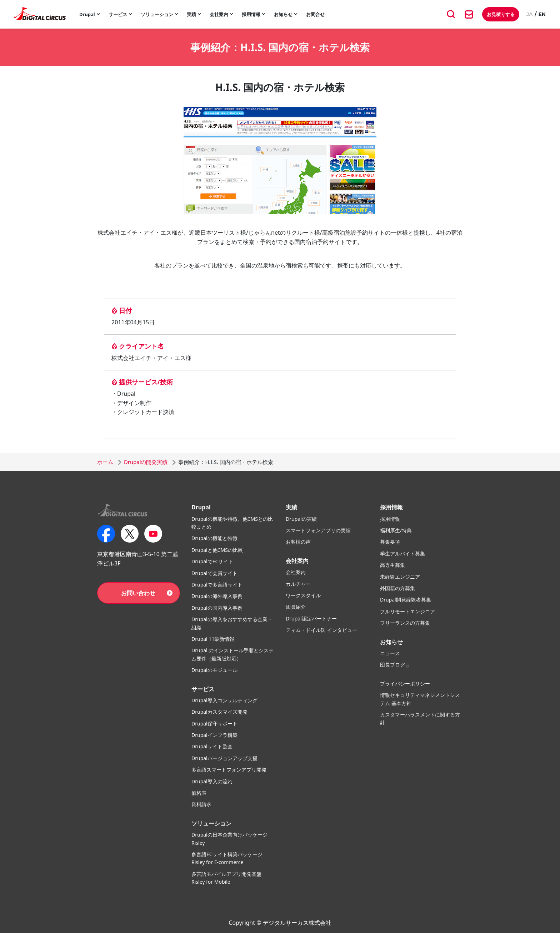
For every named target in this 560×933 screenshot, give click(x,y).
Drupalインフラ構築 (214, 735)
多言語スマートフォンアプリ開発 (229, 770)
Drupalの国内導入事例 (217, 608)
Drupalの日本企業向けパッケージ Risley (229, 839)
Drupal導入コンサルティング (224, 700)
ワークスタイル (303, 595)
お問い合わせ (138, 593)
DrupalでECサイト (212, 561)
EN (542, 14)
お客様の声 (298, 542)
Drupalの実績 (301, 519)
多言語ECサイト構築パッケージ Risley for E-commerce (227, 858)
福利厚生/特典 (396, 530)
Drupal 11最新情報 (213, 639)
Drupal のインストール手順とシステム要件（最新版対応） (232, 654)
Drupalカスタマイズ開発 (219, 712)
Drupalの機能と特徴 (214, 538)
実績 (191, 14)
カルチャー (298, 584)
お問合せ (315, 14)
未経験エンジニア (400, 577)
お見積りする (501, 14)
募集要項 (390, 542)
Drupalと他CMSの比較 (217, 550)
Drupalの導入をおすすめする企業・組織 (232, 623)
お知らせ (283, 14)
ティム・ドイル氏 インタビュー (321, 630)
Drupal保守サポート (214, 724)
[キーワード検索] (451, 14)
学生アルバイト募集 (402, 553)
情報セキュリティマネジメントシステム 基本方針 (420, 699)
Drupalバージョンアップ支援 (224, 758)
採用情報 (251, 14)
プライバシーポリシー (405, 683)
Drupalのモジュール (214, 670)
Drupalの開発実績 (146, 462)
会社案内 (219, 14)
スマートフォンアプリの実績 (318, 530)
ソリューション (157, 14)
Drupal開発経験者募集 (406, 600)
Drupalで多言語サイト (217, 585)
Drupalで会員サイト (214, 573)
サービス (118, 14)
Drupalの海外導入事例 (217, 596)
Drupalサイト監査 (212, 746)
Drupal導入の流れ (212, 781)
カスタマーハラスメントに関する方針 (420, 719)
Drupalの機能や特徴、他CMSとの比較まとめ (232, 523)
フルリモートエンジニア (407, 611)
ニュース (390, 653)
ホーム (105, 462)
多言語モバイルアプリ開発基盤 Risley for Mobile (226, 878)
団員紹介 (296, 607)
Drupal (87, 14)
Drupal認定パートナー (311, 618)
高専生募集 (392, 565)
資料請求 (201, 804)
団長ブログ (395, 665)
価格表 (199, 793)
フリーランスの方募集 (405, 623)
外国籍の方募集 (397, 588)
